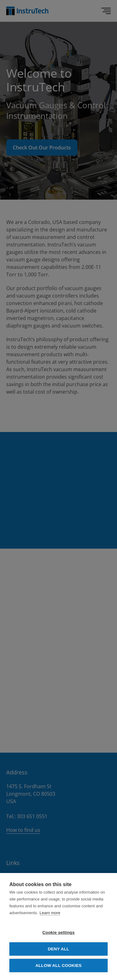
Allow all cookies (58, 965)
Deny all (58, 949)
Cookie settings (59, 932)
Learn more (50, 913)
